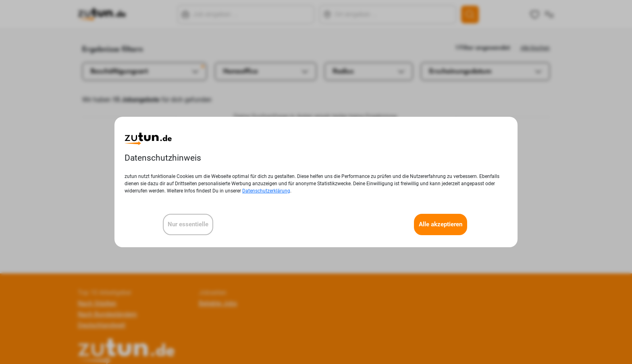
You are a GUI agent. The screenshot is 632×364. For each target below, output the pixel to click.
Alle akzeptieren (441, 224)
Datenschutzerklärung (266, 191)
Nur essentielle (188, 224)
